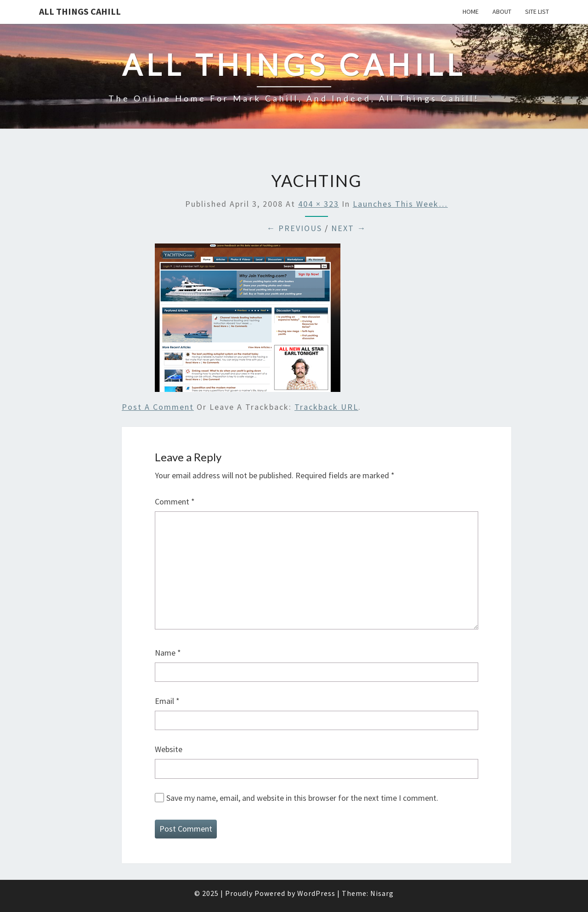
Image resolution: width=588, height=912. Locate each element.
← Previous (294, 228)
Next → (349, 228)
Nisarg (382, 893)
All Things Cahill (80, 11)
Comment (175, 501)
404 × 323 (319, 204)
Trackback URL (326, 407)
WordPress (316, 893)
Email (167, 701)
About (502, 11)
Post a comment (158, 407)
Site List (537, 11)
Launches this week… (400, 204)
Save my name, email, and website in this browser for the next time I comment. (302, 798)
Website (169, 749)
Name (168, 653)
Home (471, 11)
